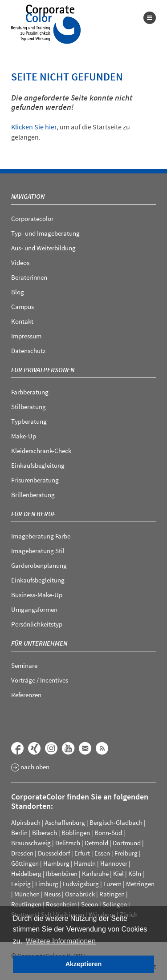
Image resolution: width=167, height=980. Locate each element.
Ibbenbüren (62, 874)
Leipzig (21, 884)
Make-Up (24, 436)
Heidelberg (26, 874)
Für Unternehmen (39, 643)
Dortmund (127, 843)
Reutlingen (26, 904)
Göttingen (25, 863)
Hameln (85, 863)
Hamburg (56, 863)
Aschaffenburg (65, 822)
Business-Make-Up (37, 595)
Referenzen (26, 695)
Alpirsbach (26, 822)
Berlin (19, 833)
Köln (135, 874)
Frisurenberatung (35, 480)
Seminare (24, 665)
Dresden (22, 853)
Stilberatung (29, 407)
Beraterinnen (29, 277)
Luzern (112, 884)
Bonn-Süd (108, 833)
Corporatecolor (32, 219)
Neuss (52, 894)
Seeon (90, 904)
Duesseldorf (54, 853)
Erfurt (82, 853)
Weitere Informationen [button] (61, 941)
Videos (20, 263)
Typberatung (29, 421)
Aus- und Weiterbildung (43, 248)
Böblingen (76, 833)
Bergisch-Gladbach (116, 822)
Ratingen (112, 894)
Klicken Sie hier (34, 127)
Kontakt (22, 321)
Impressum (26, 336)
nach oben (30, 767)
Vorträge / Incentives (40, 680)
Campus (22, 307)
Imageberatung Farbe (41, 536)
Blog (18, 292)
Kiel (118, 874)
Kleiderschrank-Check (41, 451)
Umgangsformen (34, 609)
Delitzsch (68, 843)
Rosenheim (61, 904)
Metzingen (140, 884)
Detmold (96, 843)
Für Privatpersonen (43, 370)
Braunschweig (31, 843)
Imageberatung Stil (38, 551)
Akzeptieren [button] (84, 964)
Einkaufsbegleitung (38, 465)
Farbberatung (30, 392)
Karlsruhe (95, 874)
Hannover (114, 863)
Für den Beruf (33, 514)
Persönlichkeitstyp (37, 624)
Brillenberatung (33, 495)
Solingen (115, 904)
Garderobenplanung (39, 565)
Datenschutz (28, 351)
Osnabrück (80, 894)
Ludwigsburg (81, 884)
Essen (102, 853)
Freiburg (126, 853)
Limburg (47, 884)
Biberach (45, 833)
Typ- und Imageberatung (45, 233)
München (27, 894)
